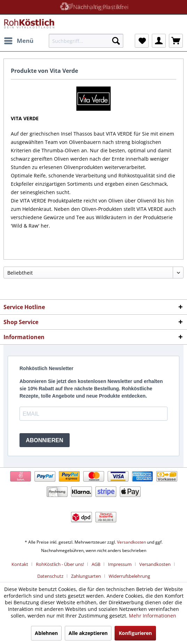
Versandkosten (131, 542)
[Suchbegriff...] (86, 41)
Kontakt (20, 564)
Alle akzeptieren (88, 633)
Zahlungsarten (86, 576)
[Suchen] (116, 41)
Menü (19, 40)
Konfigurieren (135, 633)
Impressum (120, 564)
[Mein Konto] (159, 41)
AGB (96, 564)
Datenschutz (50, 576)
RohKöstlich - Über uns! (60, 564)
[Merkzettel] (142, 41)
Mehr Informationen (153, 616)
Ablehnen (46, 633)
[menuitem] (18, 41)
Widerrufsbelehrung (129, 576)
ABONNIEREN (45, 440)
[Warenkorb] (176, 41)
